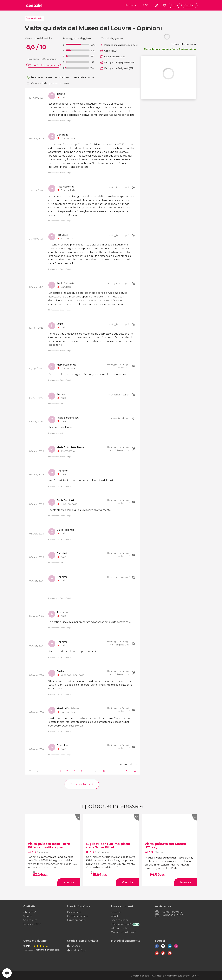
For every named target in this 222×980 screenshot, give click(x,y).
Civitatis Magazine (77, 916)
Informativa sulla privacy (178, 976)
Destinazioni (74, 912)
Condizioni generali (140, 976)
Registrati (189, 5)
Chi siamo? (30, 912)
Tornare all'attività (34, 18)
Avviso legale (158, 976)
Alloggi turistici (120, 928)
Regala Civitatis (32, 924)
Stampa (28, 916)
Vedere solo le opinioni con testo (50, 83)
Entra (175, 5)
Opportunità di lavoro (124, 932)
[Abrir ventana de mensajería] (7, 973)
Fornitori (116, 912)
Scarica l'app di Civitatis (83, 941)
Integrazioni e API (121, 924)
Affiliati (115, 916)
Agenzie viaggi (119, 920)
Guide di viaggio (76, 920)
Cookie (195, 976)
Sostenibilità (30, 920)
